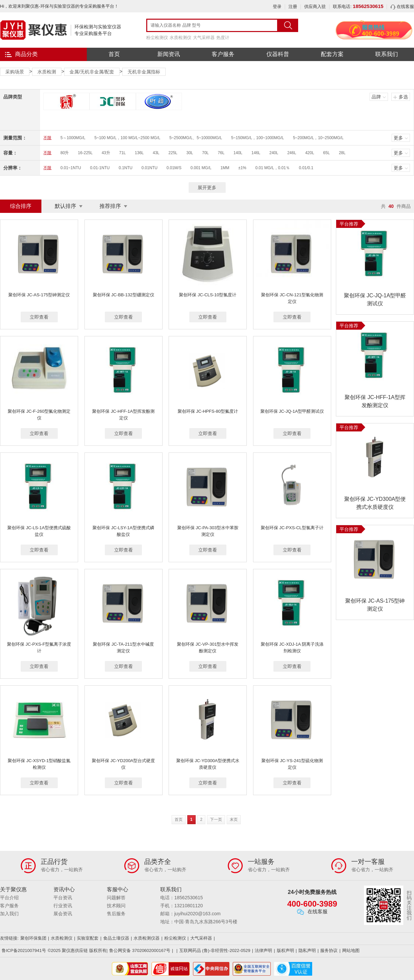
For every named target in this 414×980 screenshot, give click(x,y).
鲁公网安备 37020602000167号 (140, 950)
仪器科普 (278, 54)
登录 (277, 7)
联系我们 (387, 54)
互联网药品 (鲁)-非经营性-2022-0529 (215, 950)
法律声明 (263, 950)
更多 (398, 138)
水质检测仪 (180, 38)
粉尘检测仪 (157, 38)
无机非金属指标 (144, 72)
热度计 (223, 38)
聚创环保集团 (33, 938)
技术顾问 (116, 906)
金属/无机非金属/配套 (92, 72)
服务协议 (329, 950)
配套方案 (332, 54)
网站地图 (351, 950)
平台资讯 (63, 898)
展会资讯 (63, 914)
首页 (114, 54)
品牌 (376, 97)
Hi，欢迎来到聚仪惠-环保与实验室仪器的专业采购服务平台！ (59, 6)
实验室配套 (88, 938)
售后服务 (116, 914)
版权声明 (285, 950)
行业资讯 (63, 906)
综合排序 (21, 206)
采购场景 (15, 72)
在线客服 (402, 7)
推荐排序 (110, 206)
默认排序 (65, 206)
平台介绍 (9, 898)
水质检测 (47, 72)
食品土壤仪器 (116, 938)
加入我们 (9, 914)
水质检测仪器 (147, 938)
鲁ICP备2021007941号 (24, 950)
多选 (403, 97)
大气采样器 (204, 38)
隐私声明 (307, 950)
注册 (293, 7)
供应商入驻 (315, 7)
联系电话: (358, 7)
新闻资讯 (169, 54)
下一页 (216, 820)
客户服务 (223, 54)
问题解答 (116, 898)
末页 (234, 820)
